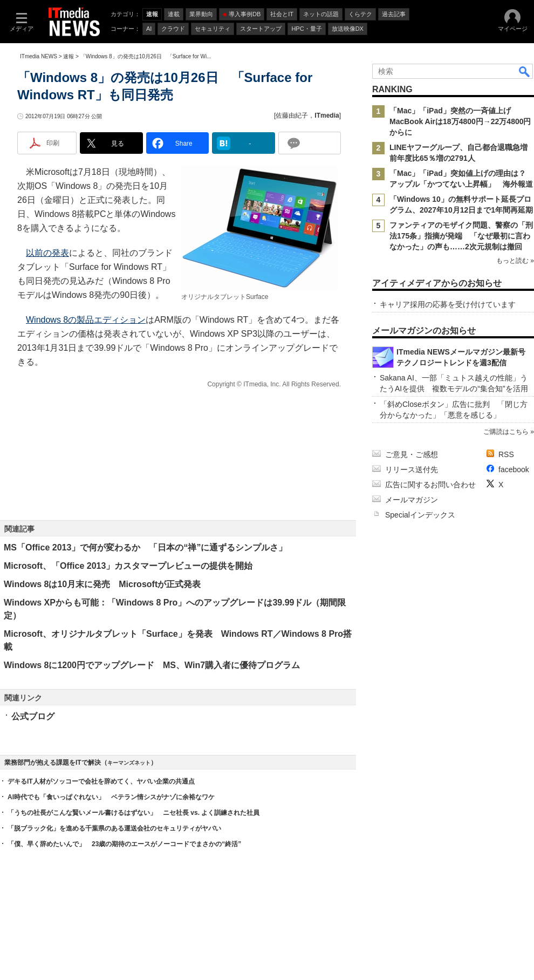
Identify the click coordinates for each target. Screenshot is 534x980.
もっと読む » (515, 261)
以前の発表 (47, 253)
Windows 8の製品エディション (86, 320)
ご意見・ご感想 (412, 454)
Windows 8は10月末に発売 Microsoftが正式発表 (102, 584)
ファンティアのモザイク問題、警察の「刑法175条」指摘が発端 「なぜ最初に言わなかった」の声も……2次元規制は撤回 (461, 236)
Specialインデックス (420, 515)
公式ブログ (33, 716)
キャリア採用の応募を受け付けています (448, 304)
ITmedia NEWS (39, 56)
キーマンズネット (129, 763)
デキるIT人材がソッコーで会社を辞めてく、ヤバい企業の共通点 (101, 781)
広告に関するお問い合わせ (430, 485)
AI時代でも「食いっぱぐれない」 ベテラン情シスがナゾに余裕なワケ (111, 797)
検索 (525, 71)
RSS (506, 454)
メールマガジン (412, 500)
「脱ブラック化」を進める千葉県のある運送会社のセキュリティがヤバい (114, 828)
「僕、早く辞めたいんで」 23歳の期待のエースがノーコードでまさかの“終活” (124, 844)
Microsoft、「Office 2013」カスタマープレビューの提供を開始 (128, 566)
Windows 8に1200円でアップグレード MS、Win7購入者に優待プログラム (152, 665)
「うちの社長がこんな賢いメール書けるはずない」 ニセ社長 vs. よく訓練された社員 (133, 813)
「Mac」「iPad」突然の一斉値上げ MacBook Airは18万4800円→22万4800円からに (460, 121)
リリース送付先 (412, 469)
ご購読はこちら (506, 432)
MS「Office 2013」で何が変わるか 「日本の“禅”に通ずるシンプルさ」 (145, 547)
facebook (514, 469)
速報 (69, 56)
